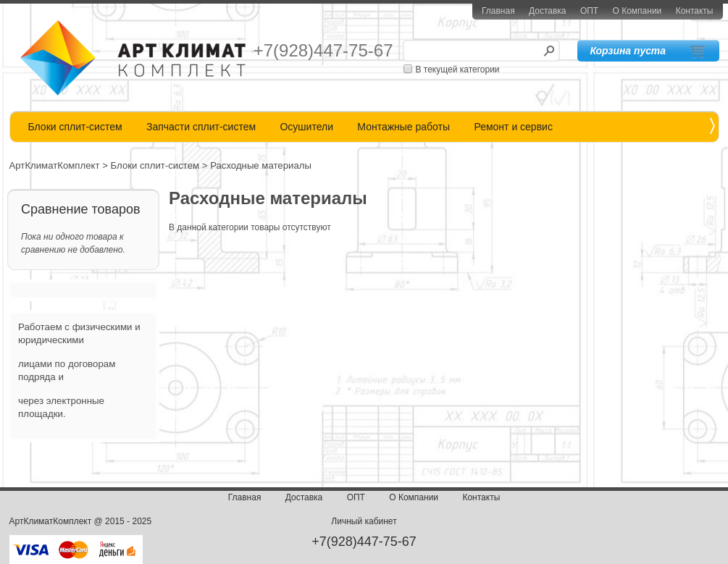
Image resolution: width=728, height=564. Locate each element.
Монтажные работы (403, 127)
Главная (498, 11)
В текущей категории (458, 70)
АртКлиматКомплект (55, 165)
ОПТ (589, 11)
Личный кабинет (364, 521)
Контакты (695, 11)
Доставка (548, 11)
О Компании (637, 11)
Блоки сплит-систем (75, 127)
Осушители (306, 127)
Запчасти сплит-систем (201, 127)
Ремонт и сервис (513, 127)
